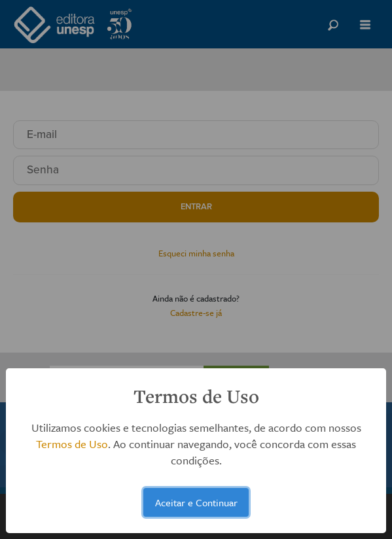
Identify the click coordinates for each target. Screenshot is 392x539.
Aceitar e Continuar (196, 502)
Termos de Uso (72, 444)
